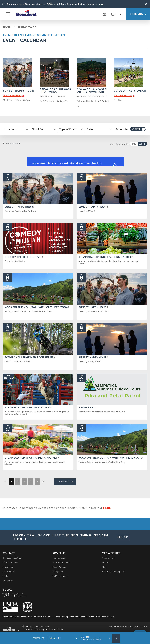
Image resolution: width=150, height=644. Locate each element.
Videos (105, 563)
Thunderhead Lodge (13, 95)
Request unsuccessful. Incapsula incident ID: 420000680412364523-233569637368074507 (75, 159)
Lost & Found (9, 572)
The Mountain (59, 558)
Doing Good (58, 572)
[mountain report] (104, 14)
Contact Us (8, 581)
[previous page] (5, 482)
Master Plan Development (113, 572)
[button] (17, 129)
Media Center (108, 558)
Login (5, 576)
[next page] (43, 482)
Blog (104, 567)
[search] (121, 14)
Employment (8, 567)
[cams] (113, 14)
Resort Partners (59, 567)
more (101, 4)
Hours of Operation (61, 563)
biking (89, 4)
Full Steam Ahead (60, 576)
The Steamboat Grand (13, 558)
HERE (107, 508)
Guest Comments (11, 563)
